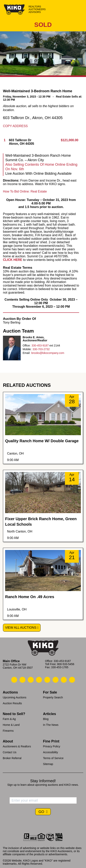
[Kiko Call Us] (14, 680)
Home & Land (11, 725)
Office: (27, 345)
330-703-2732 (41, 349)
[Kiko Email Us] (22, 680)
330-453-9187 (40, 345)
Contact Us (10, 752)
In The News (51, 725)
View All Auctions (21, 628)
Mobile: (27, 349)
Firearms (8, 731)
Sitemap (48, 764)
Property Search (53, 697)
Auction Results (12, 703)
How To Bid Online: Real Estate (25, 191)
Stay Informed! (43, 781)
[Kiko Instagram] (72, 680)
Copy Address (15, 126)
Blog (46, 719)
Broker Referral (12, 758)
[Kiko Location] (31, 680)
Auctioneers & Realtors (17, 746)
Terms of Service (53, 758)
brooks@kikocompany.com (48, 353)
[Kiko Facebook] (39, 680)
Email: (26, 353)
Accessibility (51, 752)
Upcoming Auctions (15, 697)
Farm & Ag (9, 719)
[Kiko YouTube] (64, 680)
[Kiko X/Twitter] (55, 680)
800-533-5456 (66, 664)
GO (42, 812)
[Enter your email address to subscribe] (43, 800)
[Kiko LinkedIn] (47, 680)
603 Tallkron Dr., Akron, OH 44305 (33, 118)
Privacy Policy (52, 746)
